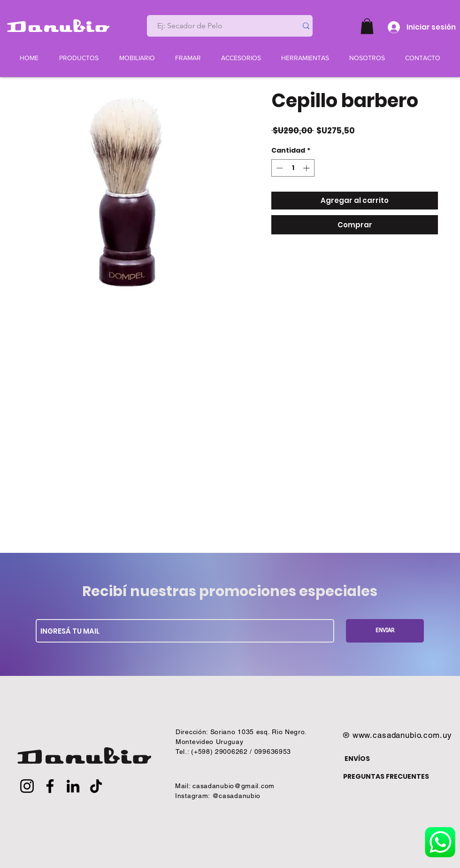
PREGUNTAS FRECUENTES (386, 776)
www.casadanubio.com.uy (402, 735)
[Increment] (307, 168)
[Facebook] (50, 786)
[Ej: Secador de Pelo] (218, 26)
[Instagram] (27, 786)
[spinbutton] (293, 168)
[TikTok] (96, 786)
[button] (367, 26)
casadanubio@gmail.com (234, 786)
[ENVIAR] (385, 631)
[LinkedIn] (73, 786)
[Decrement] (279, 168)
